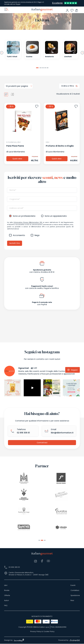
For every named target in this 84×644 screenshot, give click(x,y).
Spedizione (75, 596)
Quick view (17, 159)
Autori (7, 601)
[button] (37, 68)
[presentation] (2, 53)
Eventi (73, 586)
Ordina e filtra (68, 86)
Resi (72, 601)
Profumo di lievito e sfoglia (60, 146)
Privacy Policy (36, 632)
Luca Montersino (17, 152)
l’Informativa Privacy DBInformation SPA (28, 222)
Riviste (7, 591)
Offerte (7, 596)
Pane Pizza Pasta (15, 146)
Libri (6, 586)
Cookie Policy (49, 632)
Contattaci (42, 443)
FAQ (6, 606)
